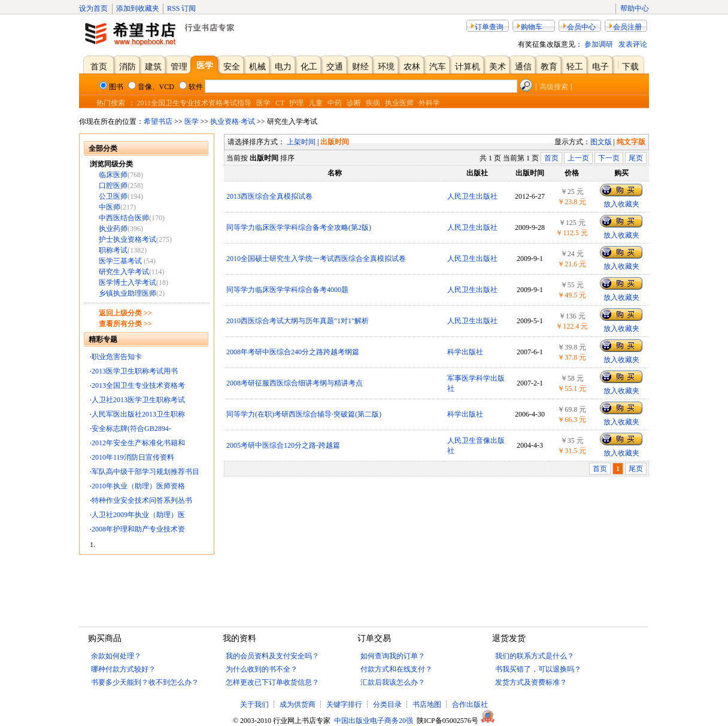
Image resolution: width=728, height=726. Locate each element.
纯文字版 (631, 142)
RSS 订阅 (181, 8)
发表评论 (633, 44)
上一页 (578, 158)
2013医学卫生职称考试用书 (135, 371)
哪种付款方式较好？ (123, 669)
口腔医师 (113, 186)
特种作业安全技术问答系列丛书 (142, 500)
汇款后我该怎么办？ (393, 682)
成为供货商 (298, 704)
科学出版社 (465, 352)
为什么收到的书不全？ (262, 669)
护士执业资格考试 (128, 239)
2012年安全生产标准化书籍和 (138, 443)
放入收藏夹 (621, 204)
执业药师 (113, 229)
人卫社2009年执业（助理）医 (138, 515)
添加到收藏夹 (138, 8)
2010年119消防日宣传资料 (133, 457)
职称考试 (113, 250)
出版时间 (335, 142)
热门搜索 (111, 103)
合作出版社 (470, 704)
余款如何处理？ (116, 656)
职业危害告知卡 (117, 357)
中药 (335, 103)
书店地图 (427, 704)
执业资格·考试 (233, 121)
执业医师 (399, 103)
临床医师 (113, 175)
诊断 (354, 103)
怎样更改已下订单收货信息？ (272, 682)
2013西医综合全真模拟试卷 (269, 196)
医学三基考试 (121, 261)
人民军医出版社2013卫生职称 (138, 414)
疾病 (373, 103)
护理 (296, 103)
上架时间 (301, 142)
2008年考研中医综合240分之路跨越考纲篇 (293, 352)
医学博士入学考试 (128, 282)
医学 (263, 103)
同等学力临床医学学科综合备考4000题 (287, 290)
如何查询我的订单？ (393, 656)
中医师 (110, 207)
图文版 (601, 142)
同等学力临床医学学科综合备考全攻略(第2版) (299, 227)
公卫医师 (113, 196)
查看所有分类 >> (125, 324)
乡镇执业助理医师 (128, 293)
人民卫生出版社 (472, 196)
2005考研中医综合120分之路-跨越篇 (283, 445)
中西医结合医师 (124, 218)
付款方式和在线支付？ (396, 669)
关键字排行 (344, 704)
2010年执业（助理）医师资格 (138, 486)
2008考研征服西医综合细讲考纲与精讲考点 (295, 383)
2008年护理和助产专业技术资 (138, 529)
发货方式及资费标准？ (531, 682)
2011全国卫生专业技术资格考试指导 (195, 103)
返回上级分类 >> (125, 313)
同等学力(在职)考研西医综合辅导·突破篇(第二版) (304, 414)
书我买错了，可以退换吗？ (538, 669)
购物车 (532, 27)
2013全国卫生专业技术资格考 (138, 385)
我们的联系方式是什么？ (535, 656)
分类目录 (387, 704)
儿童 (316, 103)
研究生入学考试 (124, 272)
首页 (551, 158)
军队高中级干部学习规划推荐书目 (145, 472)
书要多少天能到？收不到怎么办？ (145, 682)
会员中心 (581, 27)
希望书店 (158, 121)
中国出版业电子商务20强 (374, 721)
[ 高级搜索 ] (554, 87)
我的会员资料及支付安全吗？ (272, 656)
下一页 (609, 158)
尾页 (636, 158)
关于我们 (255, 704)
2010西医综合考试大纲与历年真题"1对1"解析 (298, 321)
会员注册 (627, 27)
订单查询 (489, 27)
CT (280, 103)
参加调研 (599, 44)
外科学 (429, 103)
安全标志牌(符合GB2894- (131, 429)
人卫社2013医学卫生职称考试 (138, 400)
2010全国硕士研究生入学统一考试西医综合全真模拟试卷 (316, 259)
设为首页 (93, 8)
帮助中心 (635, 8)
